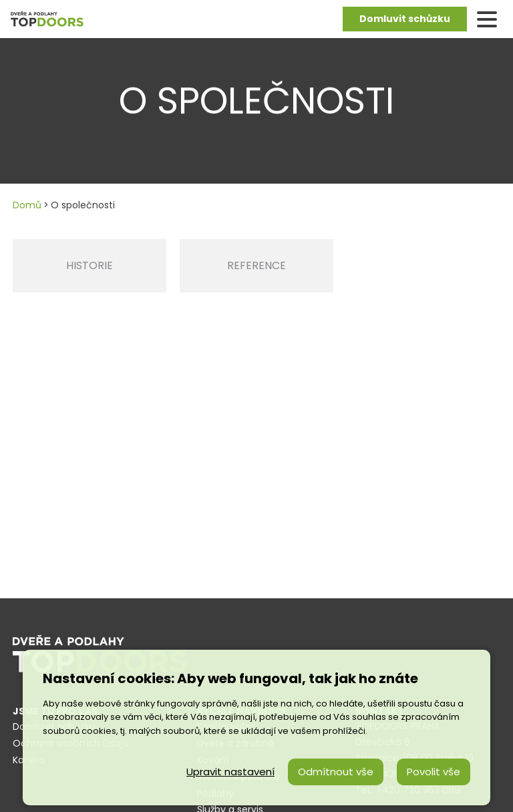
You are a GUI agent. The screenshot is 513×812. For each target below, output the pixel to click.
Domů (27, 205)
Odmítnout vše (336, 772)
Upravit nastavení (230, 772)
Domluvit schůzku (405, 19)
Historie (90, 265)
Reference (256, 265)
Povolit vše (434, 772)
